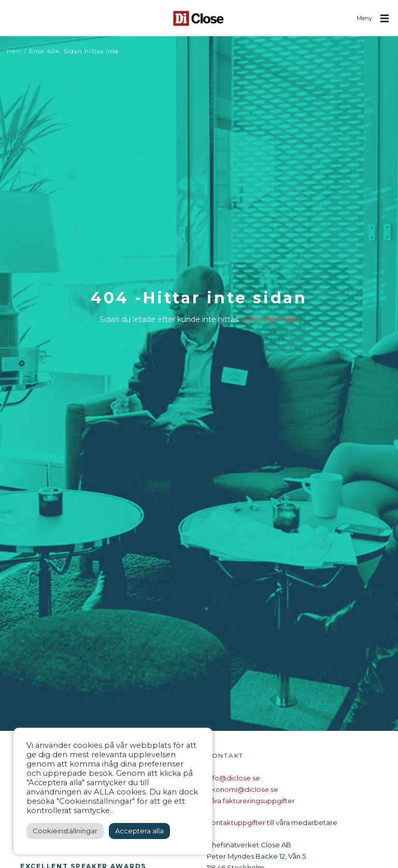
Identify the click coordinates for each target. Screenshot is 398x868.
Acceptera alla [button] (139, 831)
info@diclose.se (233, 778)
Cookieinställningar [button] (65, 831)
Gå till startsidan (271, 319)
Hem (14, 51)
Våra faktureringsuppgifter (251, 801)
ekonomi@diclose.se (243, 789)
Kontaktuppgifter (236, 822)
